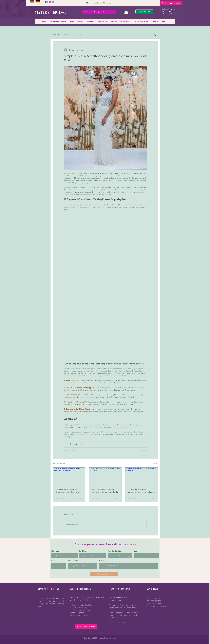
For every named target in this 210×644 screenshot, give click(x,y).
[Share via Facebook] (65, 444)
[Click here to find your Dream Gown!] (99, 12)
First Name (55, 551)
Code (53, 561)
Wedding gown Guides (73, 35)
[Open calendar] (129, 556)
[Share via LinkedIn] (76, 444)
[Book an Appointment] (171, 3)
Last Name (83, 551)
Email (136, 551)
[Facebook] (46, 2)
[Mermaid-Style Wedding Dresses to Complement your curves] (69, 477)
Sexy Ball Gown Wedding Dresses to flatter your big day (105, 491)
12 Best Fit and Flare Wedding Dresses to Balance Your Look (141, 491)
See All (155, 463)
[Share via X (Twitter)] (70, 444)
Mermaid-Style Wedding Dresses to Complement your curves (69, 491)
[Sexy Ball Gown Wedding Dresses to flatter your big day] (105, 477)
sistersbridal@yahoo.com (161, 606)
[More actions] (145, 50)
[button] (126, 12)
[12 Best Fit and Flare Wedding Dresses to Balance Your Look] (142, 477)
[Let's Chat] (144, 12)
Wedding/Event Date (116, 551)
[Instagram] (50, 2)
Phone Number (73, 561)
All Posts (56, 35)
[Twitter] (53, 2)
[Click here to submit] (104, 574)
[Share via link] (81, 444)
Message (102, 561)
